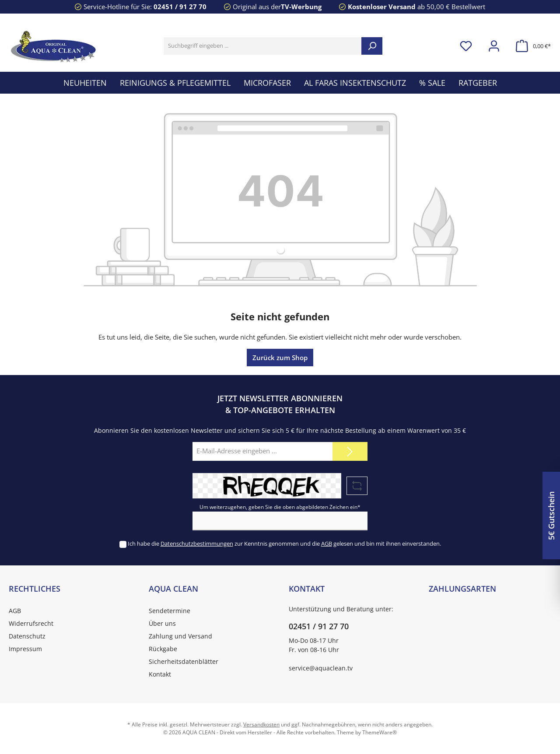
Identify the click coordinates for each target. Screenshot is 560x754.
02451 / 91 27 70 (180, 7)
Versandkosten (261, 724)
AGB (327, 544)
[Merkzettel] (466, 46)
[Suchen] (372, 46)
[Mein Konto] (494, 46)
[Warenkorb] (531, 46)
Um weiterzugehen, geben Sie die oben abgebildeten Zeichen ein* (280, 507)
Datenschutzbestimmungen (197, 544)
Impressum (25, 649)
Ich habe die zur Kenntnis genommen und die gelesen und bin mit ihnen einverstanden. (284, 544)
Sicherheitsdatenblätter (184, 661)
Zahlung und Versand (180, 636)
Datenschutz (27, 636)
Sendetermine (170, 611)
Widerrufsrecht (31, 623)
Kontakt (160, 674)
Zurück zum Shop (280, 358)
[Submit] (350, 451)
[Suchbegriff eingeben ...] (263, 46)
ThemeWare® (380, 732)
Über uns (162, 623)
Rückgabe (163, 649)
